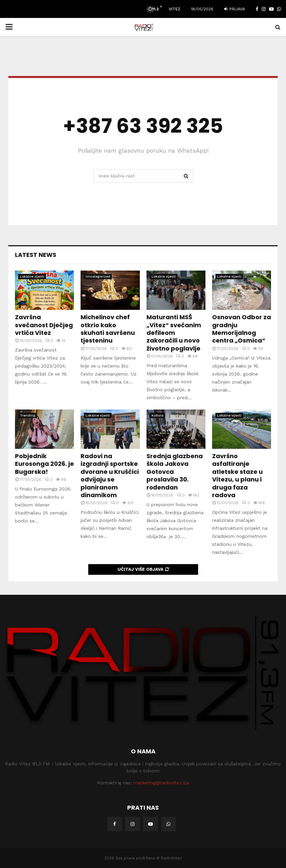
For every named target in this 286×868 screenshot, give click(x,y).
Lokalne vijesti (32, 276)
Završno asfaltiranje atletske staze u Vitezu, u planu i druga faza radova (237, 475)
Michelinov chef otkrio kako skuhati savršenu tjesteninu (108, 329)
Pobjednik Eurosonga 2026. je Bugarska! (44, 464)
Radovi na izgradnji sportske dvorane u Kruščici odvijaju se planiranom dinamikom (110, 475)
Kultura (157, 415)
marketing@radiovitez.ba (161, 783)
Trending (28, 415)
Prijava (235, 9)
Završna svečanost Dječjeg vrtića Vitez (44, 325)
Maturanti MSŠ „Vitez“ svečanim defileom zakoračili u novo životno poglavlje (174, 333)
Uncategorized (98, 276)
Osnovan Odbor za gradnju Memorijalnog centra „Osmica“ (242, 329)
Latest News (36, 255)
